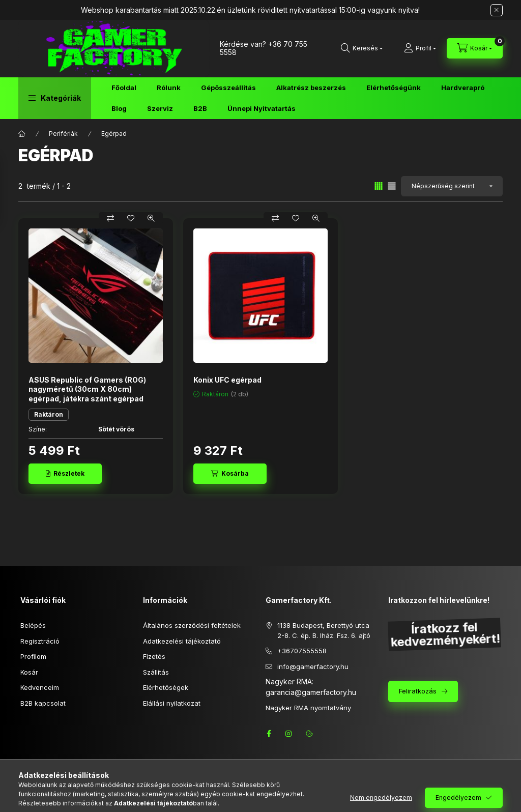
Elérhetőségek (166, 687)
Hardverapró (463, 88)
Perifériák (63, 134)
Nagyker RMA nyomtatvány (308, 708)
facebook (269, 734)
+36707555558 (302, 651)
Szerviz (160, 108)
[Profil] (420, 48)
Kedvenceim (40, 687)
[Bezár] (497, 10)
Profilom (33, 656)
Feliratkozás (418, 691)
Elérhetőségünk (394, 88)
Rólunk (169, 88)
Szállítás (156, 672)
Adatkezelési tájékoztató (182, 641)
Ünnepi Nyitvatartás (262, 108)
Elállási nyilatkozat (172, 703)
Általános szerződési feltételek (192, 625)
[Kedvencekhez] (131, 218)
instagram (289, 734)
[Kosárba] (230, 474)
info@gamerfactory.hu (313, 666)
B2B (200, 108)
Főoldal (124, 88)
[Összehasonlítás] (110, 218)
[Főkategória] (22, 134)
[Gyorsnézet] (151, 218)
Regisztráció (40, 641)
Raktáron (49, 414)
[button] (55, 98)
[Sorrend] (452, 186)
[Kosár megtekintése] (475, 48)
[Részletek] (65, 474)
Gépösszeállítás (228, 88)
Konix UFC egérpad (227, 380)
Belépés (33, 625)
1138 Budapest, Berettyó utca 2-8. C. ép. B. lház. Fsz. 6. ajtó (324, 630)
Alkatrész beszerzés (311, 88)
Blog (119, 108)
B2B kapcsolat (43, 703)
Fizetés (154, 656)
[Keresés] (362, 48)
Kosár (29, 672)
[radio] (392, 186)
